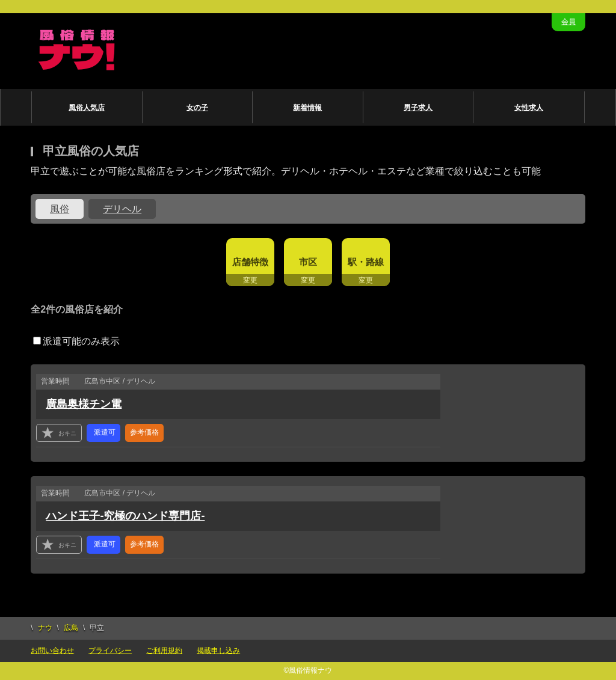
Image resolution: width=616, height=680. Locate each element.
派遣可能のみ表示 (76, 341)
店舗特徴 (250, 262)
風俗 (60, 209)
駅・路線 (366, 262)
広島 (71, 628)
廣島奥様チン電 (84, 404)
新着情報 (307, 108)
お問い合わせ (52, 651)
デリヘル (122, 209)
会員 (568, 22)
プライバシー (110, 651)
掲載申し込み (218, 651)
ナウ (45, 628)
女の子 (197, 108)
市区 (308, 262)
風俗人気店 (87, 108)
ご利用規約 (164, 651)
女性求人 (529, 108)
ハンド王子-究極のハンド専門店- (125, 516)
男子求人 (418, 108)
